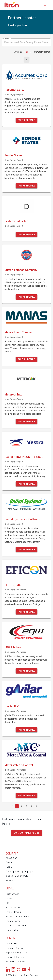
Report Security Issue (17, 953)
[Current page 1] (17, 806)
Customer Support (15, 948)
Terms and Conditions (17, 926)
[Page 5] (36, 806)
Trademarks (12, 930)
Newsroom (11, 880)
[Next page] (41, 806)
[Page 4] (31, 806)
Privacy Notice (13, 921)
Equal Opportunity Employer (20, 871)
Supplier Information (16, 957)
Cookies (10, 899)
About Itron (11, 858)
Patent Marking (13, 912)
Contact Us (11, 944)
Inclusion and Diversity (17, 876)
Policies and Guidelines (17, 917)
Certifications (12, 894)
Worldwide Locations (16, 962)
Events (9, 867)
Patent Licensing (14, 908)
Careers (10, 862)
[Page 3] (27, 806)
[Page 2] (22, 806)
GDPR (9, 903)
